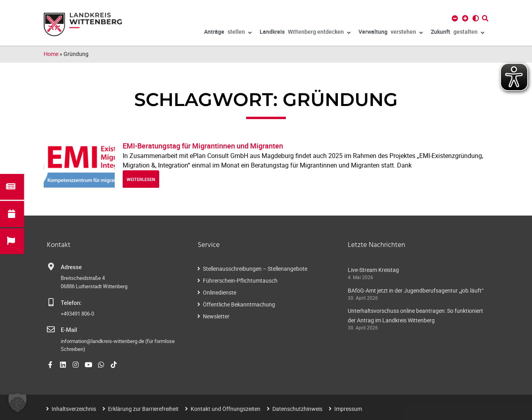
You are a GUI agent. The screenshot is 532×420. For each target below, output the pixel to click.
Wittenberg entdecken (305, 33)
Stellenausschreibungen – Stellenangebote (255, 269)
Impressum (348, 409)
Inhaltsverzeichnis (74, 409)
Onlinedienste (220, 292)
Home (51, 54)
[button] (17, 403)
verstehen (391, 33)
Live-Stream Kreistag (373, 270)
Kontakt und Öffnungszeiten (226, 409)
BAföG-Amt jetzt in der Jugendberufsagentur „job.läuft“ (416, 290)
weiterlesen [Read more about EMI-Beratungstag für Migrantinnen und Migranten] (141, 179)
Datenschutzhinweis (297, 409)
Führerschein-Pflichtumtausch (240, 280)
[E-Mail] (51, 329)
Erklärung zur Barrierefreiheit (143, 409)
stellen (228, 33)
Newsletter (216, 316)
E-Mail (69, 330)
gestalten (458, 33)
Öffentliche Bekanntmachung (239, 304)
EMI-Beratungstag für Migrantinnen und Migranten (203, 146)
